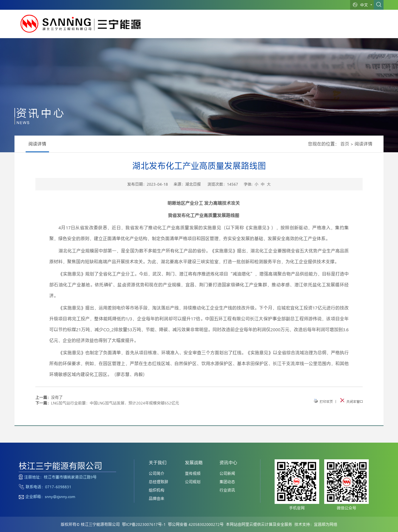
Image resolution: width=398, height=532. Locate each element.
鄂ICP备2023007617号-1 (144, 524)
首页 (345, 144)
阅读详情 (37, 144)
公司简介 (157, 473)
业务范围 (229, 27)
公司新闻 (227, 473)
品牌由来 (157, 498)
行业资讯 (227, 490)
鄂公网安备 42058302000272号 (196, 524)
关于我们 (206, 27)
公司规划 (193, 482)
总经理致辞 (158, 482)
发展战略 (253, 27)
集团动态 (227, 482)
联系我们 (347, 27)
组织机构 (157, 490)
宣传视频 (193, 473)
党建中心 (323, 27)
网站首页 (182, 27)
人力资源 (300, 27)
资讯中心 (276, 27)
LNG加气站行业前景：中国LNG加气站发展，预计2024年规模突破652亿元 (115, 403)
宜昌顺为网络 (326, 524)
